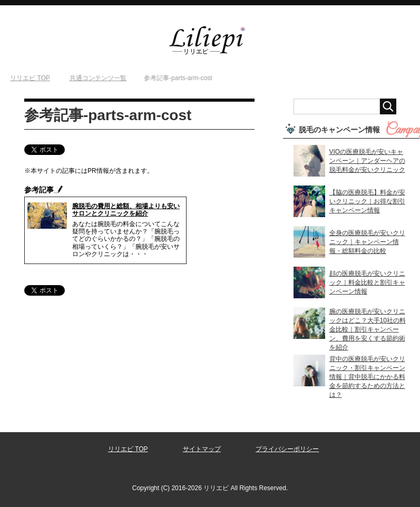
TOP (30, 78)
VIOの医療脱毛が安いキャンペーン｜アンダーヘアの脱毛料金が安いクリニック (367, 161)
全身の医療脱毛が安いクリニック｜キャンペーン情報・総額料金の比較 (367, 242)
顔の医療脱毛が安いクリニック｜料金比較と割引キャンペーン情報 (367, 282)
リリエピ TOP (128, 449)
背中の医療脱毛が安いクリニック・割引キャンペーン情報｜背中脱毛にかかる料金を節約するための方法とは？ (367, 377)
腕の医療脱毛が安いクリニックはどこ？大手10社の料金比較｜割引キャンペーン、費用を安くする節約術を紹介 (368, 329)
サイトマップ (202, 449)
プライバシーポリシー (287, 449)
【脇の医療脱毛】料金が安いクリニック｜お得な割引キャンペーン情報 (367, 201)
